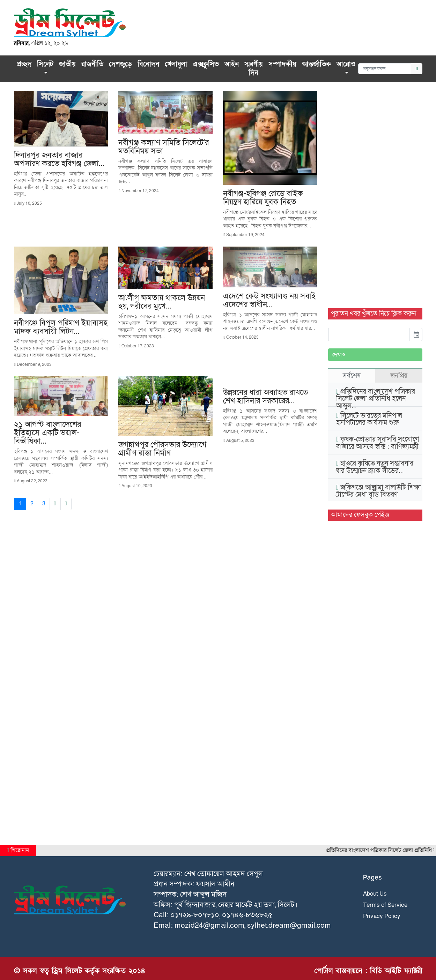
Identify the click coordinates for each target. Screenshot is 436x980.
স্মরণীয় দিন (254, 69)
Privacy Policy (382, 916)
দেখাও (339, 355)
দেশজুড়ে (120, 64)
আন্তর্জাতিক (316, 64)
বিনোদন (148, 64)
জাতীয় (67, 64)
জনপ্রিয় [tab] (399, 376)
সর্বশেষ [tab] (352, 376)
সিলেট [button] (45, 64)
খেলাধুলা (176, 64)
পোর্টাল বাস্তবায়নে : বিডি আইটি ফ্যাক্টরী (368, 971)
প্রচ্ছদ (24, 64)
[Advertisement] (375, 195)
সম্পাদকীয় (282, 64)
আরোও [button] (346, 64)
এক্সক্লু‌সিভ (206, 64)
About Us (375, 894)
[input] (369, 334)
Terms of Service (385, 905)
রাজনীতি (92, 64)
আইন (232, 64)
